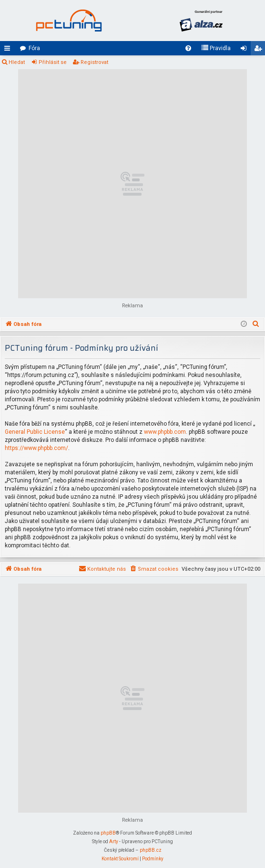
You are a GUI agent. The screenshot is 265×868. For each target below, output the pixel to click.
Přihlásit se (53, 62)
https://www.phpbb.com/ (36, 448)
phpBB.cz (151, 850)
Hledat (17, 62)
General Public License (35, 432)
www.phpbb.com (165, 432)
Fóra (34, 48)
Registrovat (94, 62)
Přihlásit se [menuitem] (245, 50)
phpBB (108, 833)
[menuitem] (188, 48)
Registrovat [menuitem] (260, 50)
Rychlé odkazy (9, 50)
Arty (114, 842)
